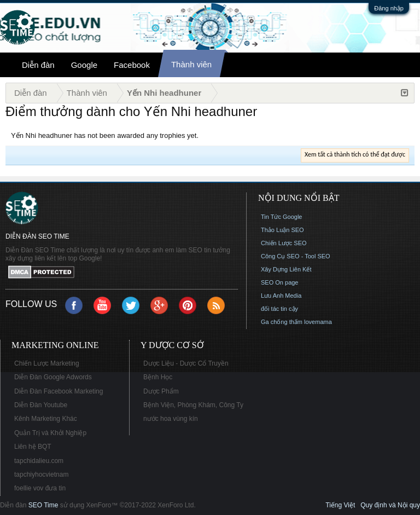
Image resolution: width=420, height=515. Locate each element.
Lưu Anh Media (281, 296)
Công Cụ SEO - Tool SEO (296, 256)
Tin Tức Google (281, 217)
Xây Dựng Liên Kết (286, 269)
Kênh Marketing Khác (46, 419)
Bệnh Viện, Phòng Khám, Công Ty (193, 405)
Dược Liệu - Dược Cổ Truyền (186, 363)
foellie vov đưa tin (40, 488)
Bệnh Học (158, 377)
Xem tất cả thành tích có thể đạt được (355, 154)
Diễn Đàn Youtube (41, 405)
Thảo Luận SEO (282, 230)
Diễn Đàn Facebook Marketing (59, 391)
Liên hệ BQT (33, 447)
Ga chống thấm (282, 322)
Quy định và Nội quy (390, 505)
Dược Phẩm (161, 391)
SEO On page (280, 282)
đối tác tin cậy (279, 309)
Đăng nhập (389, 8)
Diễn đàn (38, 65)
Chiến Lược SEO (284, 243)
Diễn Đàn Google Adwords (53, 377)
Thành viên (191, 64)
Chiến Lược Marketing (47, 363)
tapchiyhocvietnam (41, 475)
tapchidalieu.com (39, 461)
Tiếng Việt (340, 505)
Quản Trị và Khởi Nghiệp (50, 433)
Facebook (132, 65)
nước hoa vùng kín (171, 419)
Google (84, 65)
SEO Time (43, 505)
